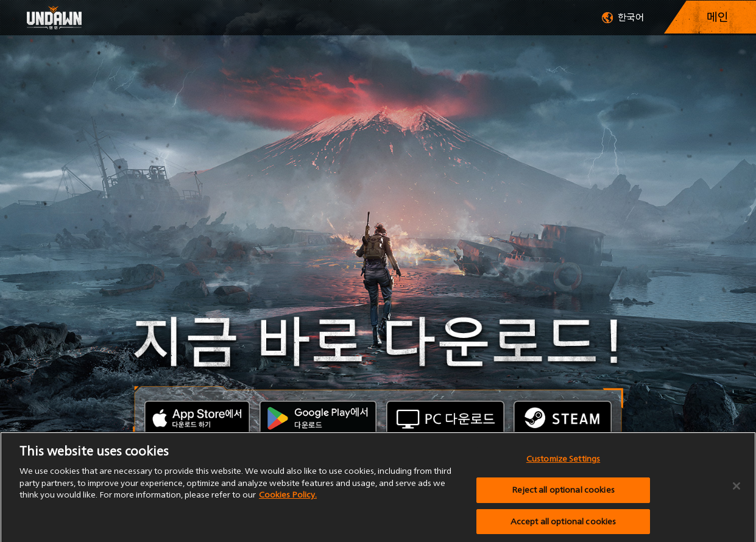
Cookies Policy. (288, 498)
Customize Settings (563, 462)
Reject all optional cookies (563, 492)
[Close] (737, 489)
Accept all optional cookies (563, 524)
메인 (718, 17)
